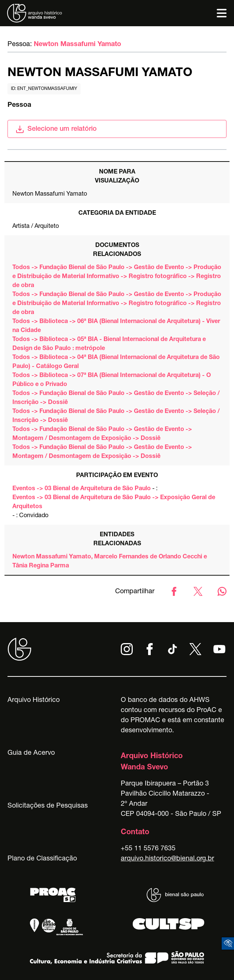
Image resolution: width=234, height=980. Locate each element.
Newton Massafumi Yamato (77, 45)
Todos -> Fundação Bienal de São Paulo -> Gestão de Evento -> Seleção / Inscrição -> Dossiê (116, 398)
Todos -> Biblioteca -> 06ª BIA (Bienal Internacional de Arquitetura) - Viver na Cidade (116, 326)
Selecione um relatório (56, 129)
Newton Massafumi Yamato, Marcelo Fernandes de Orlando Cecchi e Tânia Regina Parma (110, 562)
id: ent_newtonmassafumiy (44, 89)
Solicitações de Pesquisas (48, 806)
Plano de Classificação (42, 859)
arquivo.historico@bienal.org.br (167, 859)
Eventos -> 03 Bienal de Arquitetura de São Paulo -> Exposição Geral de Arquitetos (114, 503)
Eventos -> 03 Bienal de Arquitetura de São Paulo (82, 489)
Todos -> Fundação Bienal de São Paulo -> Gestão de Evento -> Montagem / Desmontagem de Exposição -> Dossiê (102, 434)
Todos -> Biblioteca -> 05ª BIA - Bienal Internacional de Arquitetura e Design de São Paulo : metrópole (109, 344)
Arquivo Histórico (34, 700)
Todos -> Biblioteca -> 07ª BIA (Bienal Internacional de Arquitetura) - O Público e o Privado (112, 380)
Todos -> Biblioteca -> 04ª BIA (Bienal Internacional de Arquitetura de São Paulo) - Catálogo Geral (116, 362)
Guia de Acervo (31, 753)
